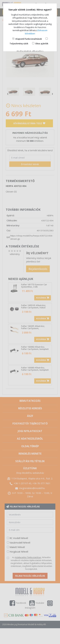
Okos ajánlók (42, 43)
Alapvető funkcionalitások (29, 39)
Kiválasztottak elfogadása (30, 51)
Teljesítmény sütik (19, 43)
